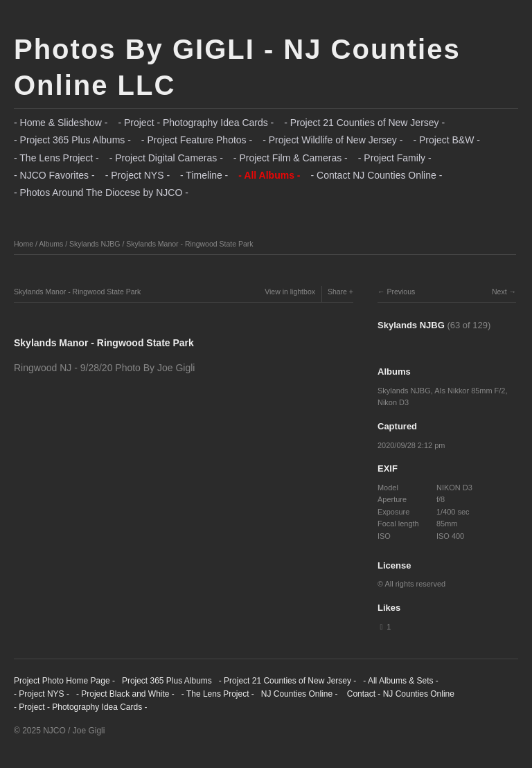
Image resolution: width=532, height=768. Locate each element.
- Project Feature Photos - (197, 140)
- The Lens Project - (56, 158)
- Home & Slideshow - (61, 123)
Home (24, 244)
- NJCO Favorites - (54, 175)
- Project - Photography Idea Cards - (196, 123)
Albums (51, 244)
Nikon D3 (393, 402)
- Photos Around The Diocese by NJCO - (101, 193)
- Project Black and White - (125, 694)
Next (499, 292)
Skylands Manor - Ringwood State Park (189, 244)
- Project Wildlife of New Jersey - (332, 140)
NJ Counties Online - (300, 694)
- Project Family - (395, 158)
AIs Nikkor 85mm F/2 (470, 391)
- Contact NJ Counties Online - (376, 175)
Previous (401, 292)
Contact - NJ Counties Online (399, 694)
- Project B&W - (446, 140)
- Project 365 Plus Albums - (72, 140)
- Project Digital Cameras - (166, 158)
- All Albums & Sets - (401, 681)
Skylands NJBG (95, 244)
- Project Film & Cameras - (291, 158)
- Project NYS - (138, 175)
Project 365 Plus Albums (167, 681)
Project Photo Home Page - (64, 681)
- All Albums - (269, 175)
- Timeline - (204, 175)
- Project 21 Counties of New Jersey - (364, 123)
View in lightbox (290, 292)
